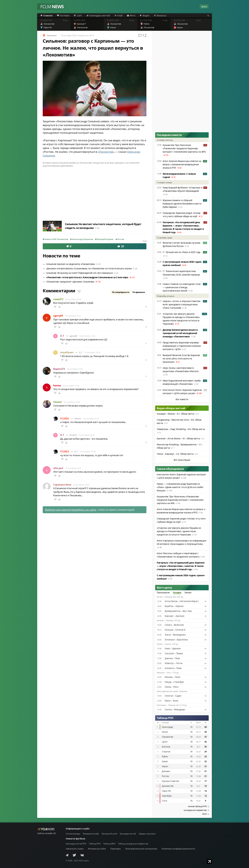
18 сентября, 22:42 (75, 369)
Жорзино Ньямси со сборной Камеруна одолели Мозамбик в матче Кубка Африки (182, 204)
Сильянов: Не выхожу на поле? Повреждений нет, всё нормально (79, 273)
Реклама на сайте (97, 849)
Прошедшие (163, 592)
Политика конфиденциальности (178, 849)
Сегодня (177, 592)
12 (144, 35)
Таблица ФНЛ (109, 844)
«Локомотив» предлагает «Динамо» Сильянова (70, 282)
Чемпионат (52, 35)
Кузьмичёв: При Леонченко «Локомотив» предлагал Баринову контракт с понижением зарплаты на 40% (184, 148)
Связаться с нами (75, 849)
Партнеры (116, 849)
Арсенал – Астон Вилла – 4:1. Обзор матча (178, 438)
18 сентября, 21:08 (87, 336)
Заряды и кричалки (147, 834)
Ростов (121, 239)
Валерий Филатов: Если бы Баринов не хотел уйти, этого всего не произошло (181, 359)
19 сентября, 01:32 (91, 419)
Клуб (120, 15)
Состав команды (73, 834)
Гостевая (65, 15)
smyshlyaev (67, 352)
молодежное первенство (195, 810)
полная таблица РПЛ (197, 806)
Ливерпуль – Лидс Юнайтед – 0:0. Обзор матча (181, 429)
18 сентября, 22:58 (72, 402)
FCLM (52, 7)
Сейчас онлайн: (46, 833)
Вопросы (162, 15)
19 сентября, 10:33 (92, 352)
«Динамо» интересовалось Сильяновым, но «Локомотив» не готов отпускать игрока (89, 268)
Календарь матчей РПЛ (76, 844)
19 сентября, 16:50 (87, 452)
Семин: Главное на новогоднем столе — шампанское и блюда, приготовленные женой (182, 287)
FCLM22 (65, 418)
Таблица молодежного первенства (133, 844)
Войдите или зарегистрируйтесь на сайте (71, 510)
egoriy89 (58, 316)
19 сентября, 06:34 (87, 435)
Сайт (79, 15)
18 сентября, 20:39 (73, 299)
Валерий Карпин (105, 239)
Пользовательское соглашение (141, 849)
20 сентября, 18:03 (81, 485)
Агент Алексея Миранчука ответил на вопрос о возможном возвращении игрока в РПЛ (182, 164)
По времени (139, 292)
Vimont (57, 402)
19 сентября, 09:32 (73, 468)
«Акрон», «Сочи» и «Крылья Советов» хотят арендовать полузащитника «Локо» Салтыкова (182, 304)
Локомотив (106, 152)
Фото (133, 15)
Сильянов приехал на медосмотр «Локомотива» (71, 264)
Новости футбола (75, 839)
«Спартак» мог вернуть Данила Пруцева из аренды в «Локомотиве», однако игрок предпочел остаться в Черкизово (179, 531)
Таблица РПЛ (165, 718)
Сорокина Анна (62, 485)
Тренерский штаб (109, 834)
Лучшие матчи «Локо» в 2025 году (183, 252)
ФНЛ (205, 814)
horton (57, 385)
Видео (146, 15)
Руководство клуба (91, 834)
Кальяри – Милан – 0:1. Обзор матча (175, 414)
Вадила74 (59, 369)
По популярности (121, 292)
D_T (62, 336)
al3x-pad (58, 468)
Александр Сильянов (82, 239)
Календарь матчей (100, 15)
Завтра (188, 592)
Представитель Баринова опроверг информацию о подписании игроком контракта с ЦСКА (182, 346)
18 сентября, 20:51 (73, 316)
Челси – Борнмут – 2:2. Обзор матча (175, 454)
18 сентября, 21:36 (71, 386)
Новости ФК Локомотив (56, 239)
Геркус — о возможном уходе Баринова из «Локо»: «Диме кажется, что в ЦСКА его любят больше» (180, 487)
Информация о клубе (78, 829)
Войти (204, 7)
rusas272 (58, 299)
